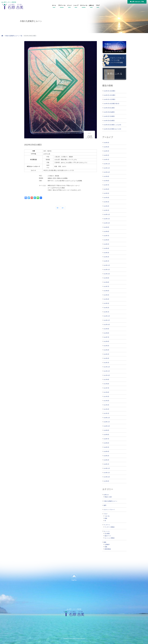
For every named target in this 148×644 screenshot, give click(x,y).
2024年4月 (106, 248)
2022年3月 (106, 354)
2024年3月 (106, 253)
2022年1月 (106, 363)
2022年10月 (107, 325)
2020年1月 (106, 464)
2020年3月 (106, 456)
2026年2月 (106, 155)
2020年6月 (106, 443)
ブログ (98, 5)
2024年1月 (106, 261)
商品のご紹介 (108, 497)
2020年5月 (106, 447)
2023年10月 (107, 274)
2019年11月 (107, 473)
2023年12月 (107, 265)
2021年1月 (106, 413)
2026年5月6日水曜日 (109, 121)
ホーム (54, 5)
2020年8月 (106, 435)
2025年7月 (106, 185)
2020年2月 (106, 460)
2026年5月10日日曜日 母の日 (111, 104)
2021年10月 (107, 375)
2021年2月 (106, 409)
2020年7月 (106, 439)
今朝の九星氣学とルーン (110, 501)
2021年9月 (106, 379)
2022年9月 (106, 329)
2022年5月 (106, 346)
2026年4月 (106, 147)
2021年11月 (107, 371)
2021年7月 (106, 388)
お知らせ (91, 5)
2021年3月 (106, 405)
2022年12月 (107, 316)
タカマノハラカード (109, 510)
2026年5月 (106, 143)
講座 (105, 542)
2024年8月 (106, 231)
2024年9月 (106, 227)
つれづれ (107, 516)
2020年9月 (106, 430)
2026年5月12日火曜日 (109, 95)
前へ (58, 208)
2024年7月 (106, 236)
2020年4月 (106, 451)
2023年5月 (106, 295)
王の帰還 (107, 534)
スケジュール (84, 5)
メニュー (69, 5)
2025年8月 (106, 181)
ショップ (76, 5)
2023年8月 (106, 282)
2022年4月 (106, 350)
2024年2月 (106, 257)
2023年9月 (106, 278)
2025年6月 (106, 189)
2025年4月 (106, 198)
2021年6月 (106, 392)
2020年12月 (107, 418)
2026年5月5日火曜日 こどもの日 (112, 125)
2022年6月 (106, 341)
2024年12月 (107, 214)
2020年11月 (107, 422)
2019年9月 (106, 481)
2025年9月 (106, 176)
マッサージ (107, 525)
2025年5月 (106, 193)
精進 (106, 518)
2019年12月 (107, 468)
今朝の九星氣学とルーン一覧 (13, 36)
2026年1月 (106, 159)
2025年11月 (107, 168)
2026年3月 (106, 151)
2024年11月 (107, 219)
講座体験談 (108, 549)
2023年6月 (106, 291)
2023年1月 (106, 312)
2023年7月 (106, 286)
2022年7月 (106, 337)
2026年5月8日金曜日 (109, 112)
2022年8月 (106, 333)
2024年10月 (107, 223)
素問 (105, 505)
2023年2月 (106, 308)
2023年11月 (107, 270)
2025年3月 (106, 202)
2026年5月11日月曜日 (109, 99)
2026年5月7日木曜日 (109, 116)
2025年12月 (107, 164)
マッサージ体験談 (110, 527)
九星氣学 (107, 545)
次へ (63, 208)
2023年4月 (106, 299)
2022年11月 (107, 320)
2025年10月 (107, 172)
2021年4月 (106, 401)
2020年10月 (107, 426)
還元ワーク (108, 536)
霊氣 (106, 547)
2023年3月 (106, 303)
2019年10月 (107, 477)
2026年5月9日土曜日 (109, 108)
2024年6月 (106, 240)
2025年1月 (106, 210)
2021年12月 (107, 367)
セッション (107, 531)
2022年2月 (106, 358)
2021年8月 (106, 384)
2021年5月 (106, 396)
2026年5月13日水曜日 (109, 91)
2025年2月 (106, 206)
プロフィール (62, 5)
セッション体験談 (110, 538)
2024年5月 (106, 244)
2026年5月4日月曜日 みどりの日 (112, 129)
